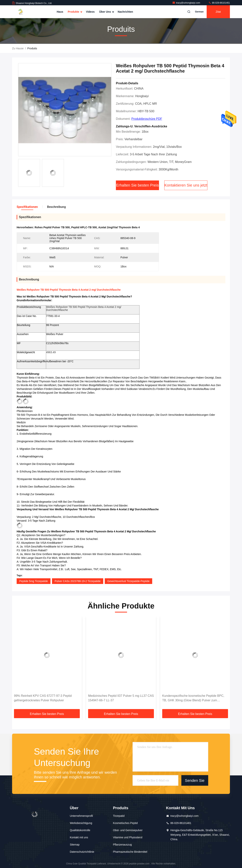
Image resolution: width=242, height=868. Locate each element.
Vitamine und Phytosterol (128, 837)
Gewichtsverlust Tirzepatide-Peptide (128, 581)
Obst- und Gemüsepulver (128, 830)
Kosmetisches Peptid (125, 823)
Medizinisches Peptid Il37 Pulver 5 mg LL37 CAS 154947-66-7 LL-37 (121, 698)
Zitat (218, 12)
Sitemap (75, 845)
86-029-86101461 (219, 3)
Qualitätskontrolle (80, 830)
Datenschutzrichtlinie (82, 852)
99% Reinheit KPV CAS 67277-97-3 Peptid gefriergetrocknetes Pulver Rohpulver (43, 698)
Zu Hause (18, 48)
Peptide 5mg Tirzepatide (34, 581)
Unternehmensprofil (81, 816)
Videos (90, 12)
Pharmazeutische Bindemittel (130, 852)
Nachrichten (125, 12)
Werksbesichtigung (81, 823)
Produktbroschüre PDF (147, 119)
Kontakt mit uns (79, 837)
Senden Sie (195, 780)
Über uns (106, 12)
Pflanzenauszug (123, 845)
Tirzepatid (119, 816)
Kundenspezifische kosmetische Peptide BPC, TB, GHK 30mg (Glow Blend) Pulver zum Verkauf (193, 698)
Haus (60, 12)
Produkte (75, 12)
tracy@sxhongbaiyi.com (187, 3)
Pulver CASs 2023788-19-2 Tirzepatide (78, 581)
